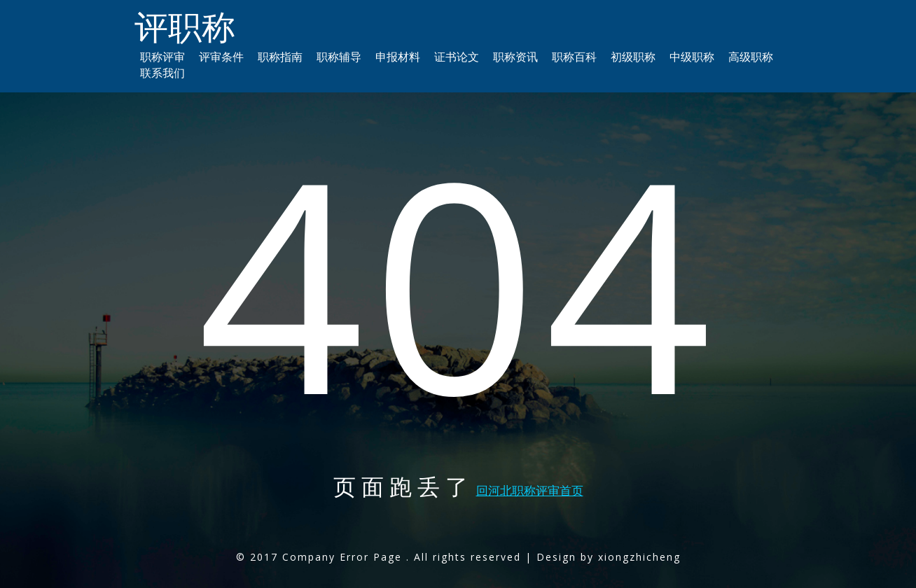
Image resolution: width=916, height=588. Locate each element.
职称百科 (574, 57)
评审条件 (221, 57)
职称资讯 (515, 57)
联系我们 (162, 73)
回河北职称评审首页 (530, 490)
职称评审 (162, 57)
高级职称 (751, 57)
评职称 (185, 26)
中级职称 (692, 57)
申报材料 (398, 57)
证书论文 (457, 57)
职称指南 (280, 57)
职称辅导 (339, 57)
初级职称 (633, 57)
